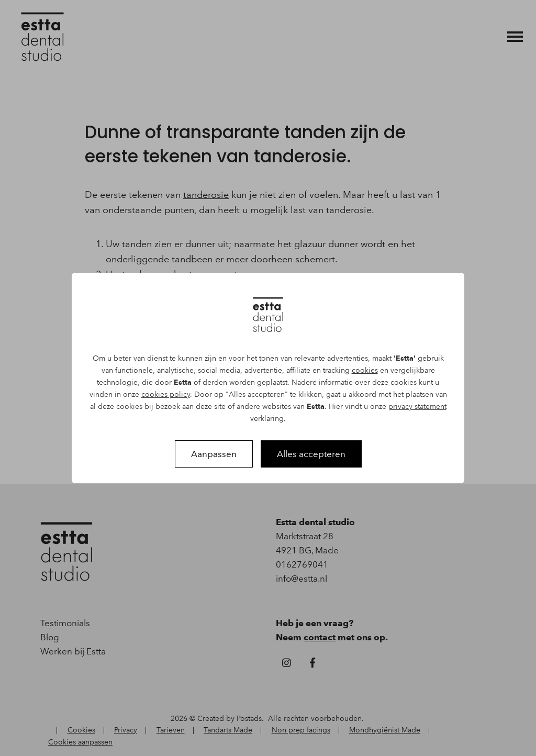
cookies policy (166, 394)
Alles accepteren (311, 454)
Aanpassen (214, 454)
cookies (365, 370)
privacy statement (417, 407)
